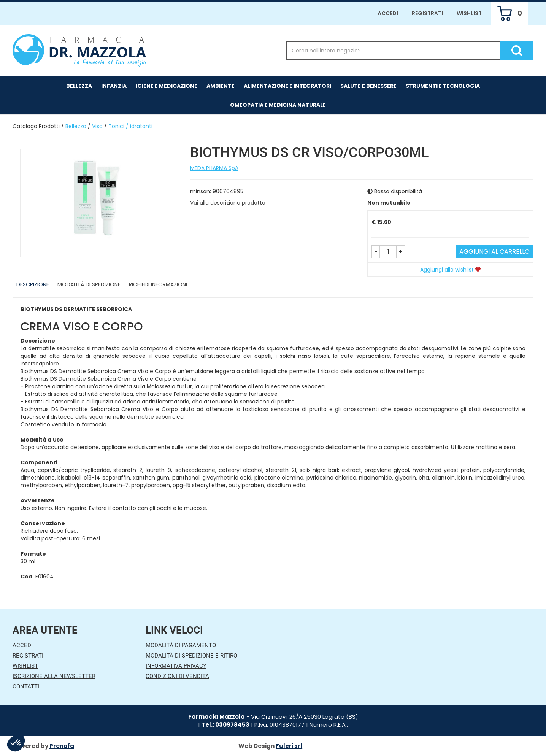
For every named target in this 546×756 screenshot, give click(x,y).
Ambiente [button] (221, 86)
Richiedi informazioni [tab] (158, 284)
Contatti (26, 686)
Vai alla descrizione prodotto (228, 203)
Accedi (388, 13)
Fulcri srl (289, 746)
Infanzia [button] (114, 86)
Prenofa (62, 746)
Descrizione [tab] (33, 284)
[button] (376, 252)
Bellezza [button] (79, 86)
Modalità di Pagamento (181, 645)
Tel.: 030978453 (225, 725)
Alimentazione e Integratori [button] (287, 86)
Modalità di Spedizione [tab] (89, 284)
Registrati (427, 13)
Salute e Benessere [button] (368, 86)
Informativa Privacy (176, 666)
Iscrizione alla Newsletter (54, 676)
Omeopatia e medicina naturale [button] (278, 105)
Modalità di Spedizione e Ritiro (191, 656)
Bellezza (76, 126)
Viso (97, 126)
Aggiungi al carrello (494, 252)
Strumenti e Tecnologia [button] (443, 86)
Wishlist (469, 13)
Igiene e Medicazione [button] (167, 86)
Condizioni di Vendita (177, 676)
